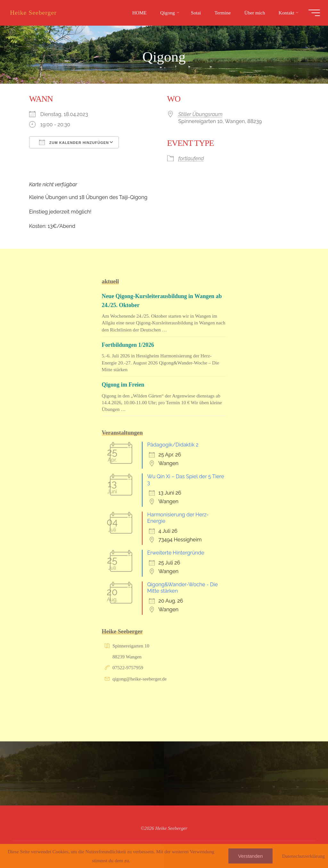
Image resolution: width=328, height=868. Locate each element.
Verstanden (251, 856)
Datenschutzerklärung (303, 856)
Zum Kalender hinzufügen (74, 142)
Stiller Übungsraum (201, 114)
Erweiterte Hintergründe (176, 553)
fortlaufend (191, 158)
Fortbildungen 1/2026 (129, 345)
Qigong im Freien (124, 385)
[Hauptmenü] (313, 13)
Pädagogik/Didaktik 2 (173, 445)
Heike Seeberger (35, 13)
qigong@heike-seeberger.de (139, 679)
